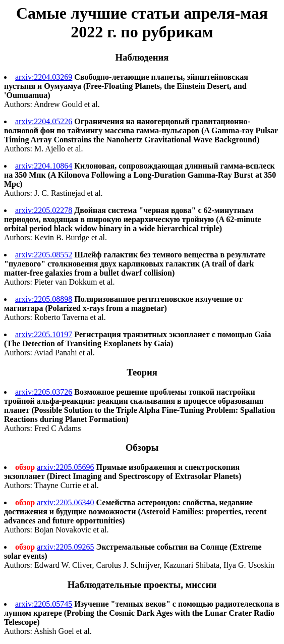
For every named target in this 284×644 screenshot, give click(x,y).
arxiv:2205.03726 (44, 392)
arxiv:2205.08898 (44, 299)
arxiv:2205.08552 (44, 255)
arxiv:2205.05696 (65, 467)
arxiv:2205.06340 (65, 502)
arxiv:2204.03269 (44, 77)
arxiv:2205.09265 (65, 547)
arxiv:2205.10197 (44, 334)
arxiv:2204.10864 (44, 166)
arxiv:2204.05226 (44, 121)
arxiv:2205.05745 (44, 604)
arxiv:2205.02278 (44, 210)
